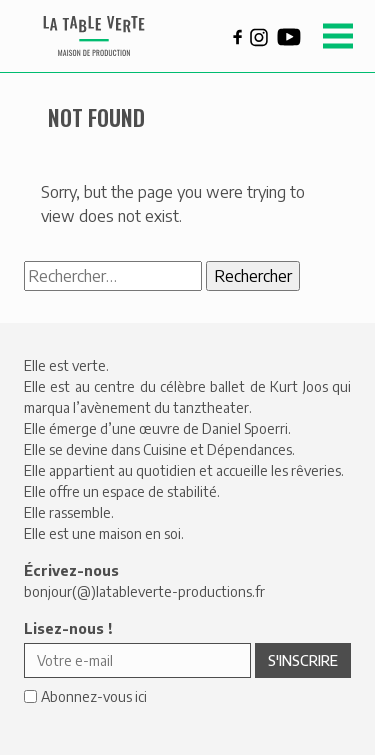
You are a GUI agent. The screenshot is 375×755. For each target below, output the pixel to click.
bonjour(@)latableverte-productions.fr (144, 591)
